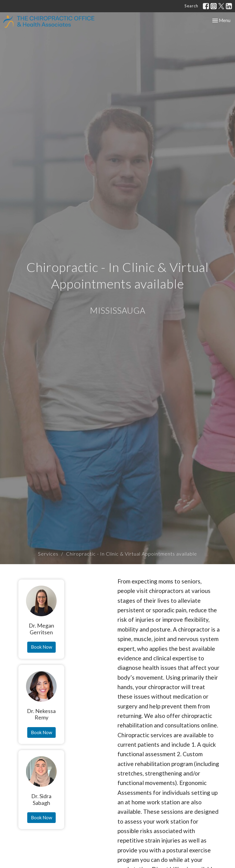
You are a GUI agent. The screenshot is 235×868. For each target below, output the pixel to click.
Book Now (41, 647)
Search (191, 6)
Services (48, 554)
